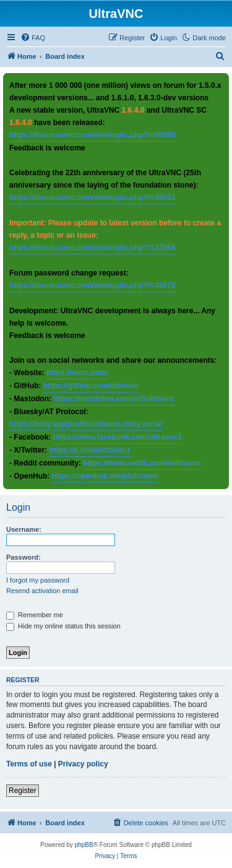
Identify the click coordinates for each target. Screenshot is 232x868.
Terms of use (29, 764)
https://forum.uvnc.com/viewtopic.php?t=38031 (92, 197)
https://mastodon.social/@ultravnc (114, 399)
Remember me (35, 615)
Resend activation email (42, 591)
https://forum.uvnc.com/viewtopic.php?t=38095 (92, 135)
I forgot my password (38, 580)
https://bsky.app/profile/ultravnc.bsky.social (86, 424)
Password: (24, 557)
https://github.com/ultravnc (91, 386)
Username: (24, 529)
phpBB (84, 845)
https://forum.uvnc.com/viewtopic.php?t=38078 (92, 285)
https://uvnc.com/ (77, 373)
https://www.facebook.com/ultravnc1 (118, 437)
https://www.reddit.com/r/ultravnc (142, 463)
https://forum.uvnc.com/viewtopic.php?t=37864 (92, 248)
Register (23, 791)
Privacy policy (83, 764)
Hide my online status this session (63, 626)
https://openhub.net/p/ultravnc (105, 476)
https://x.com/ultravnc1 (89, 450)
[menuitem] (33, 38)
